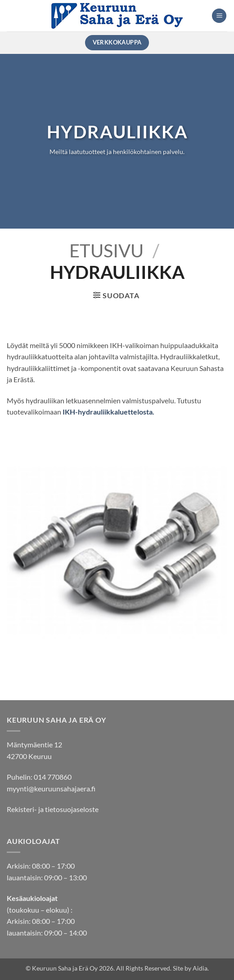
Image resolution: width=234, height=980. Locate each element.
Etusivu (106, 251)
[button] (219, 16)
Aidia (200, 968)
